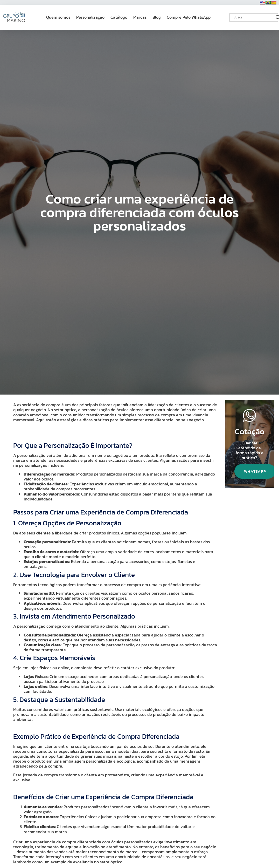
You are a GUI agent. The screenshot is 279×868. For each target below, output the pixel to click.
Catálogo (119, 17)
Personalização (90, 17)
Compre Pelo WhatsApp (189, 17)
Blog (157, 17)
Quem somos (58, 17)
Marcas (140, 17)
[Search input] (253, 17)
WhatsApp (256, 472)
